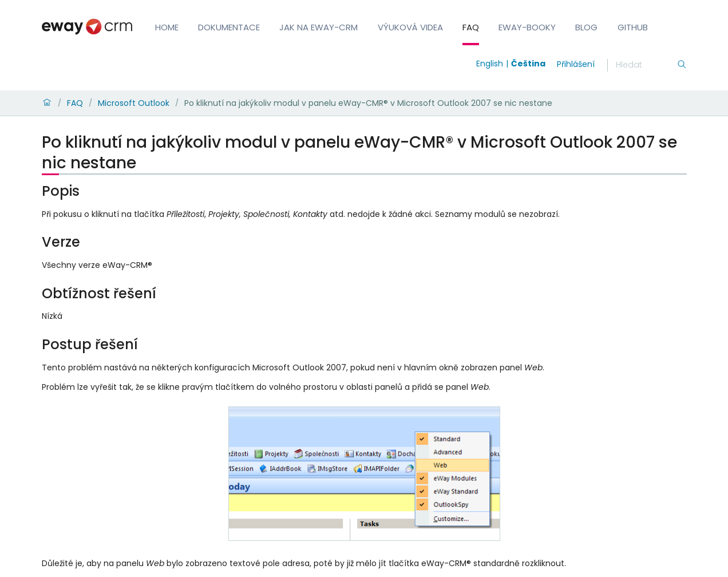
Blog (586, 27)
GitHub (633, 27)
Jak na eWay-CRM (318, 27)
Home (167, 27)
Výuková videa (410, 27)
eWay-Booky (527, 27)
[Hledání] (646, 65)
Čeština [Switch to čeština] (528, 64)
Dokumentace (229, 27)
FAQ (471, 27)
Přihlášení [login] (576, 64)
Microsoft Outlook (134, 103)
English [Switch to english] (490, 64)
